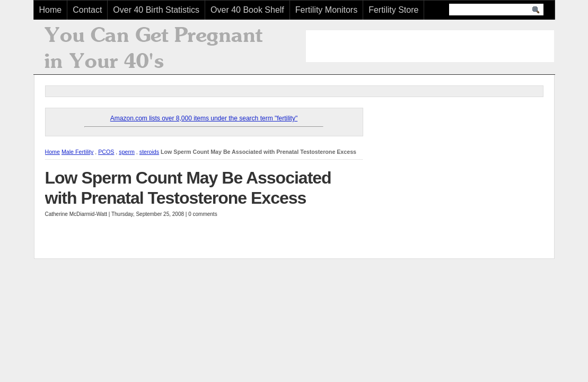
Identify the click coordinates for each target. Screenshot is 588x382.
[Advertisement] (430, 46)
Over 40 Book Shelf (247, 10)
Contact (87, 10)
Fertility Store (393, 10)
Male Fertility (77, 152)
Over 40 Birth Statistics (156, 10)
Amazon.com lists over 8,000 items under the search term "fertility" (204, 118)
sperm (127, 152)
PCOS (106, 152)
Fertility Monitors (326, 10)
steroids (149, 152)
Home (51, 10)
